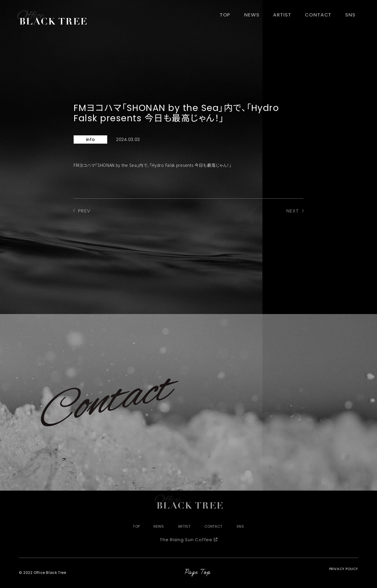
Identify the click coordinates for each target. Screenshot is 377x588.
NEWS (262, 17)
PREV (85, 211)
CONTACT (323, 17)
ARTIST (290, 17)
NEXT (292, 211)
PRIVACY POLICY (343, 573)
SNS (352, 17)
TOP (238, 17)
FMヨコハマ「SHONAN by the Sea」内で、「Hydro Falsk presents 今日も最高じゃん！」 (153, 165)
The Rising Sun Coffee (186, 540)
